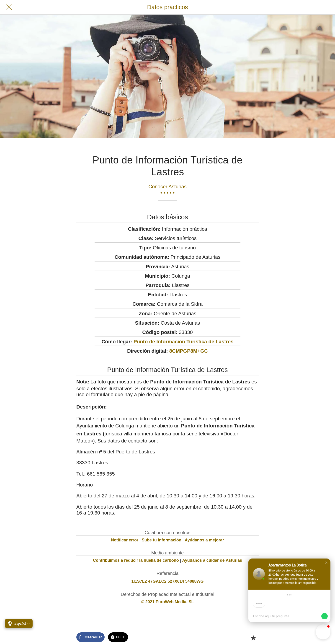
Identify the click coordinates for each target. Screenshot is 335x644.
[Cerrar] (9, 7)
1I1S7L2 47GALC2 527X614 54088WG (167, 581)
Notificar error (125, 540)
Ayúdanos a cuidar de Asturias (212, 560)
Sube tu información (162, 540)
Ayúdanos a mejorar (204, 540)
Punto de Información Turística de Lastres (183, 342)
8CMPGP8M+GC (189, 351)
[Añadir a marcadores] (253, 638)
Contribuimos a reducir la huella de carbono (136, 560)
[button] (326, 563)
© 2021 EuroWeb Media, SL (168, 602)
